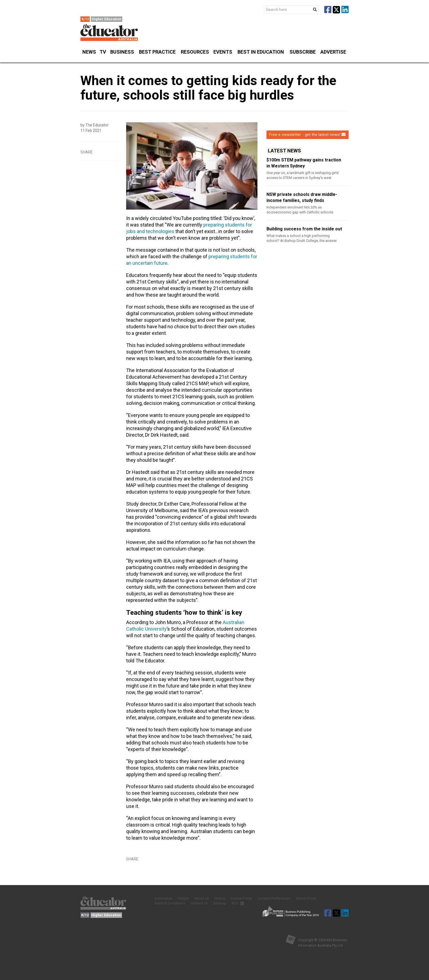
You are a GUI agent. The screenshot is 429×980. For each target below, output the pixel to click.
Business (122, 54)
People (183, 898)
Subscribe (303, 54)
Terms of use (306, 898)
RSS (238, 903)
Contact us (199, 903)
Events (223, 54)
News (89, 54)
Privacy (220, 898)
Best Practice (157, 54)
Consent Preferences (274, 898)
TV (103, 52)
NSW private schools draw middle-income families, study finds (302, 197)
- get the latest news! (307, 135)
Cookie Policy (241, 898)
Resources (195, 54)
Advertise (333, 52)
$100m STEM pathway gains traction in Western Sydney (304, 163)
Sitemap (220, 903)
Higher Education (107, 19)
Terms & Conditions (170, 903)
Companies (163, 898)
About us (202, 898)
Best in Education (261, 52)
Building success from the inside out (304, 229)
